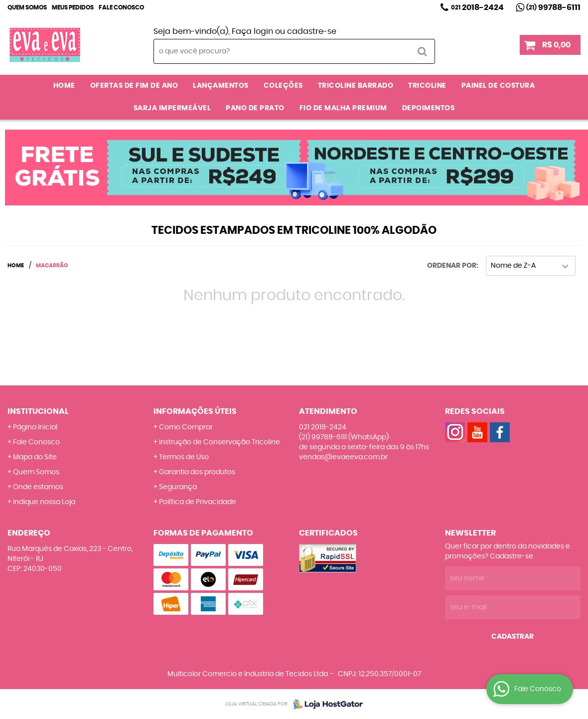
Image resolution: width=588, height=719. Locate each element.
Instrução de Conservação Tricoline (220, 442)
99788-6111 (553, 7)
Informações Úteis (195, 411)
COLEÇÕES (283, 86)
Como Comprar (186, 427)
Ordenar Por (452, 266)
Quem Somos (27, 7)
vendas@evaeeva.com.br (343, 457)
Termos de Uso (184, 457)
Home (64, 86)
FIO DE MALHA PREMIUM (343, 108)
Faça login (252, 31)
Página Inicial (35, 427)
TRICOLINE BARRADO (356, 86)
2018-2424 (477, 7)
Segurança (178, 487)
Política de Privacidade (198, 502)
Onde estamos (38, 487)
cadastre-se (312, 31)
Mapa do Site (35, 457)
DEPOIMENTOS (429, 108)
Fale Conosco (121, 7)
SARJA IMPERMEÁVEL (172, 108)
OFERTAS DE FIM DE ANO (134, 86)
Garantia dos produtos (197, 472)
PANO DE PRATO (255, 108)
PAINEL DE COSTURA (498, 86)
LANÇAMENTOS (221, 86)
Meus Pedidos (73, 7)
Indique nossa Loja (44, 502)
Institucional (38, 411)
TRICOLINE (427, 86)
